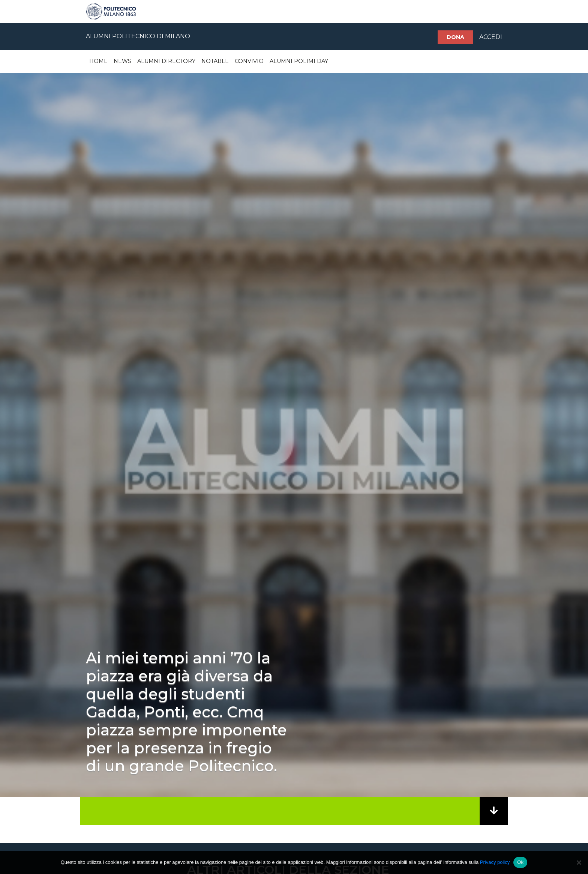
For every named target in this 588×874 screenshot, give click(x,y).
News (122, 61)
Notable (215, 61)
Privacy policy (495, 862)
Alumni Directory (166, 61)
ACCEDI (491, 37)
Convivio (249, 61)
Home (98, 61)
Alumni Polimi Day (299, 61)
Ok (520, 862)
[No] (579, 862)
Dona (455, 37)
